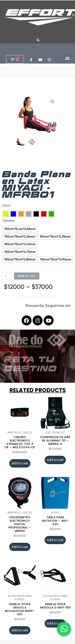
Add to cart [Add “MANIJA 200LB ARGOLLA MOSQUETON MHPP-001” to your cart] (20, 630)
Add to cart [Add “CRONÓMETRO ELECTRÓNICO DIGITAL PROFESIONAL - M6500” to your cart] (20, 547)
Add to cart (27, 276)
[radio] (6, 214)
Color (6, 206)
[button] (67, 58)
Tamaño (8, 221)
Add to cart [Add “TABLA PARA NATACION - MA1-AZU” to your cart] (55, 540)
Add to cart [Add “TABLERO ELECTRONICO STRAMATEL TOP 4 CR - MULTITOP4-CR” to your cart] (20, 463)
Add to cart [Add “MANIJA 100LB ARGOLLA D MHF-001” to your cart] (55, 623)
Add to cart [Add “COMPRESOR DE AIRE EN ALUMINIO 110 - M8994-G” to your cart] (55, 460)
